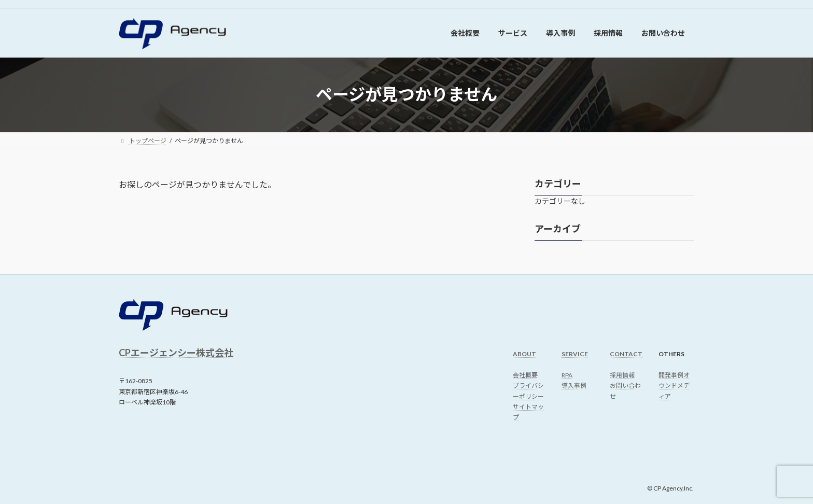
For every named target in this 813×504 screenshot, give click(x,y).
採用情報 (622, 375)
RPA (567, 375)
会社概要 (525, 375)
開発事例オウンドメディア (674, 386)
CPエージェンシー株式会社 (176, 353)
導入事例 (574, 386)
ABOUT (524, 354)
